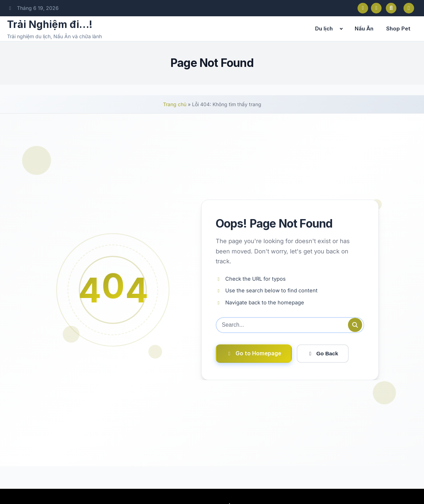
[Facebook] (363, 8)
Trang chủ (175, 104)
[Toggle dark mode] (409, 8)
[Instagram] (376, 8)
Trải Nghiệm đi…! (50, 24)
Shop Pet (398, 28)
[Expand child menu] (341, 29)
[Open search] (391, 8)
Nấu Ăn (364, 28)
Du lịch (324, 28)
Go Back (323, 354)
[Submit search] (355, 325)
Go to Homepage (254, 353)
